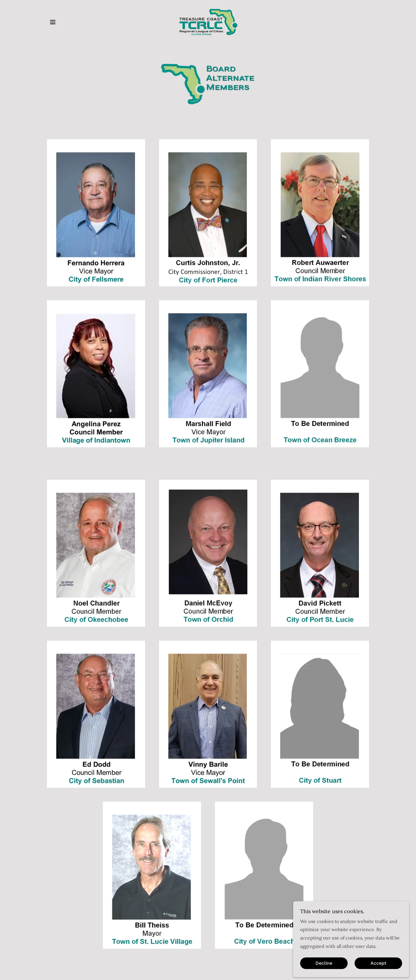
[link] (208, 21)
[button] (53, 22)
